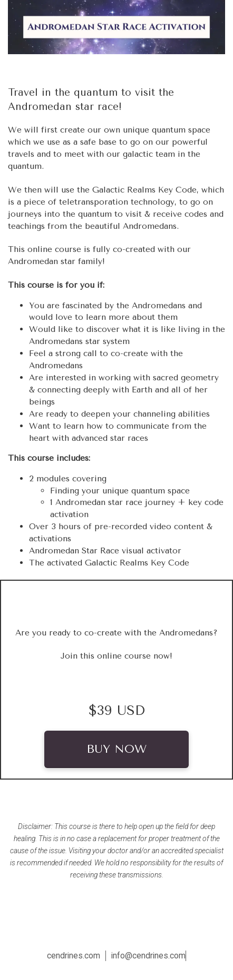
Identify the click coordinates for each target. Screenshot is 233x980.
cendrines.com (74, 956)
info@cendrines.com (148, 956)
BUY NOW (116, 749)
